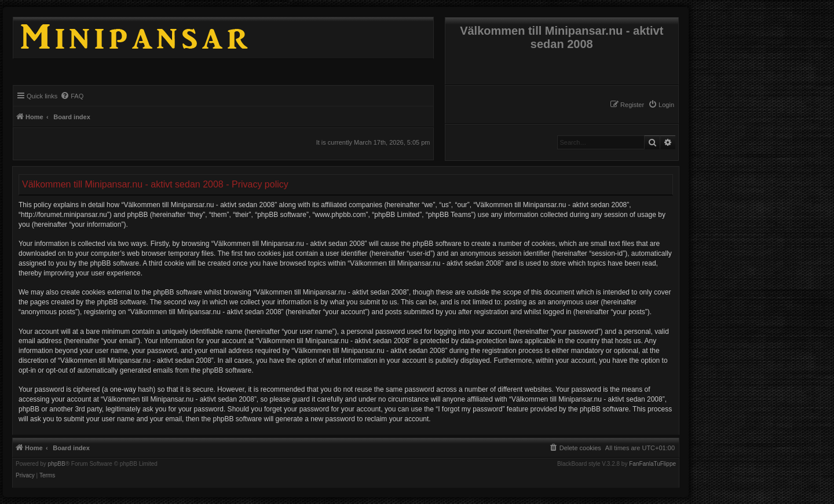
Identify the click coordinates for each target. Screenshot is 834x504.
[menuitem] (661, 105)
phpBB (57, 464)
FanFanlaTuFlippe (652, 464)
